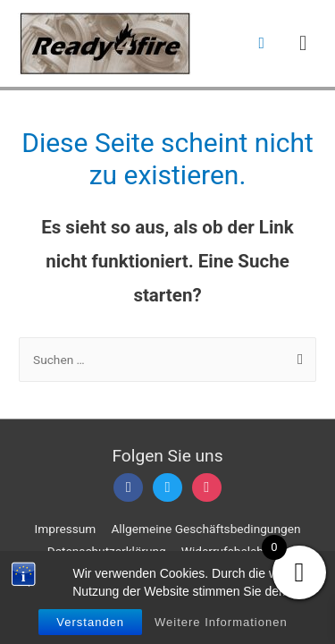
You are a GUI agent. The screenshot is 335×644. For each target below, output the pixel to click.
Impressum (66, 529)
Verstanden (90, 622)
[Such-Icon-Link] (261, 43)
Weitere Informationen (221, 622)
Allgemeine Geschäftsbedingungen (205, 529)
